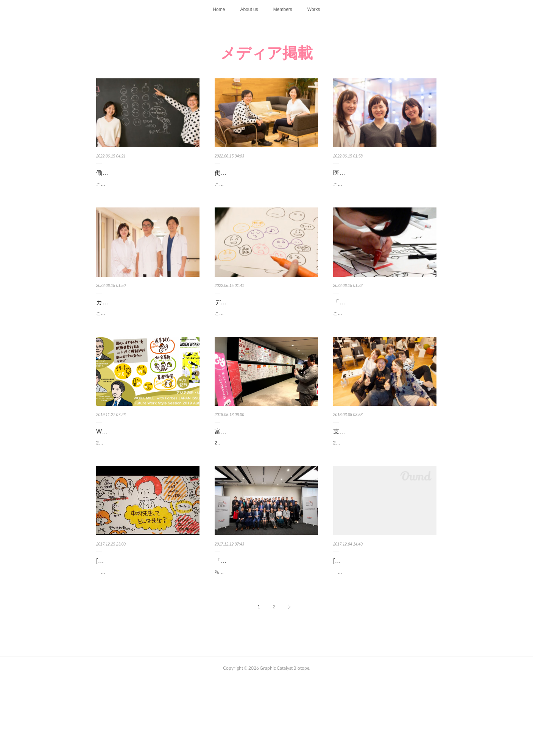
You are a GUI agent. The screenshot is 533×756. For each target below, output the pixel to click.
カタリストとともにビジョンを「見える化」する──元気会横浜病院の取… (148, 327)
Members (283, 9)
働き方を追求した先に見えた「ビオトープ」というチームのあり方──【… (266, 178)
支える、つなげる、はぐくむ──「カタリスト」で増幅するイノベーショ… (385, 475)
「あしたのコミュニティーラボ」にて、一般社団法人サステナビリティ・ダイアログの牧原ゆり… (383, 644)
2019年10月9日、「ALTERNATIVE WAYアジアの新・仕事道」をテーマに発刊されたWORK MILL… (147, 496)
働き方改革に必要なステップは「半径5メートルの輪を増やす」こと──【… (148, 178)
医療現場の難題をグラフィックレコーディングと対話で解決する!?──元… (385, 178)
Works (314, 9)
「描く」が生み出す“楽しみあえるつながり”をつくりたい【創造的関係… (383, 327)
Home (219, 9)
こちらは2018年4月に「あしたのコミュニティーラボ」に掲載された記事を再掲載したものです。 (146, 200)
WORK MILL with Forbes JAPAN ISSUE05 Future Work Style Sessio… (146, 475)
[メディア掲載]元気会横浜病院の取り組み (146, 624)
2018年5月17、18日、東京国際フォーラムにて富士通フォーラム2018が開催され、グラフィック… (265, 485)
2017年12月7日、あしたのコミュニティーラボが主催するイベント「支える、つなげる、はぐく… (383, 496)
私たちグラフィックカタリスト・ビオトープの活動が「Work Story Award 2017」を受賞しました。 (266, 634)
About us (249, 9)
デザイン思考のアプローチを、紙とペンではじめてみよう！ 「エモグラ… (266, 327)
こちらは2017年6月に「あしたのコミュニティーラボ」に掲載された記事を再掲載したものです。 (265, 348)
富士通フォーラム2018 (246, 470)
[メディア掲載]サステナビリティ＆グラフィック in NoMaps (383, 624)
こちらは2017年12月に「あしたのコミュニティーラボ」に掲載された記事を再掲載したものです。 (384, 200)
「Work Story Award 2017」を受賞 (262, 618)
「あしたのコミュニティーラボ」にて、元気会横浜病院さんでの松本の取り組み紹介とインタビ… (146, 644)
